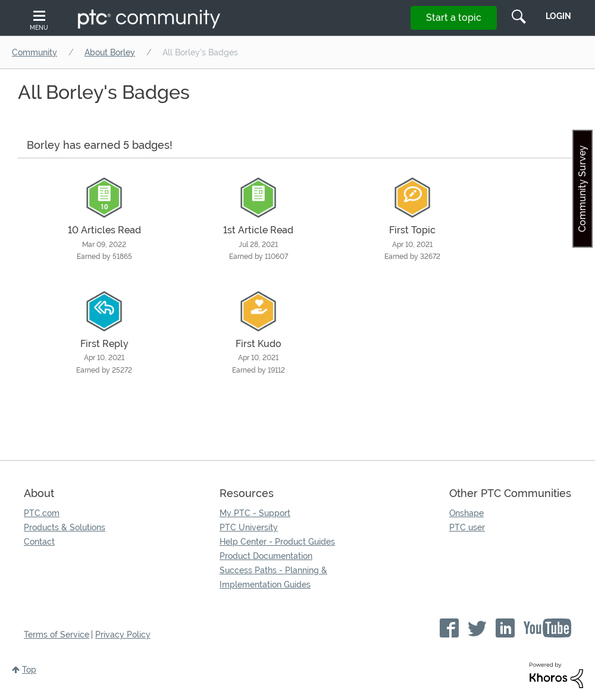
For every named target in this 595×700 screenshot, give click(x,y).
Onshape (466, 513)
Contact (39, 542)
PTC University (249, 527)
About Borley (110, 52)
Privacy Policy (123, 635)
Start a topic (454, 18)
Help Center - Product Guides (277, 542)
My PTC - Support (255, 513)
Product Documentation (266, 556)
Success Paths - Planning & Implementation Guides (273, 577)
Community (35, 52)
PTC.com (42, 513)
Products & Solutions (65, 527)
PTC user (467, 527)
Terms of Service (57, 635)
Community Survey (582, 189)
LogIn (558, 16)
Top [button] (29, 670)
